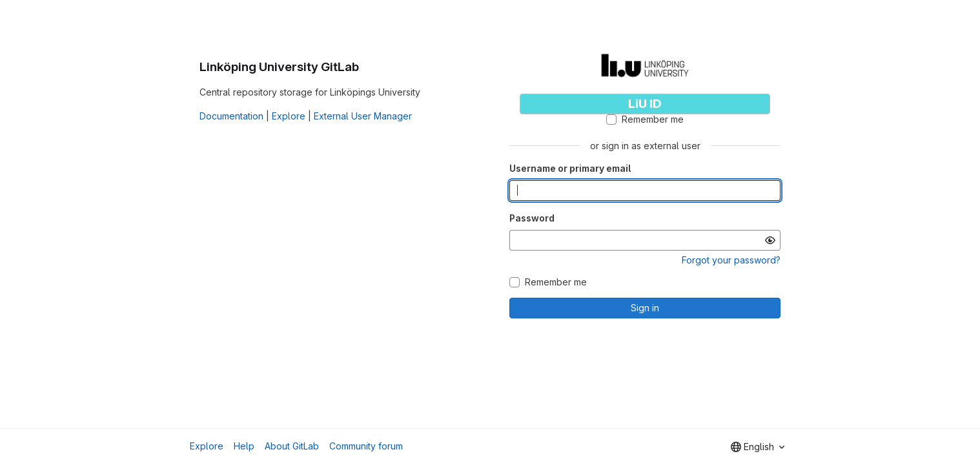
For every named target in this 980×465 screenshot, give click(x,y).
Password (532, 218)
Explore (289, 116)
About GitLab (292, 446)
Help (244, 446)
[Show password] (770, 240)
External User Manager (363, 116)
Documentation (231, 116)
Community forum (366, 446)
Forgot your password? (731, 260)
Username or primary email (570, 168)
